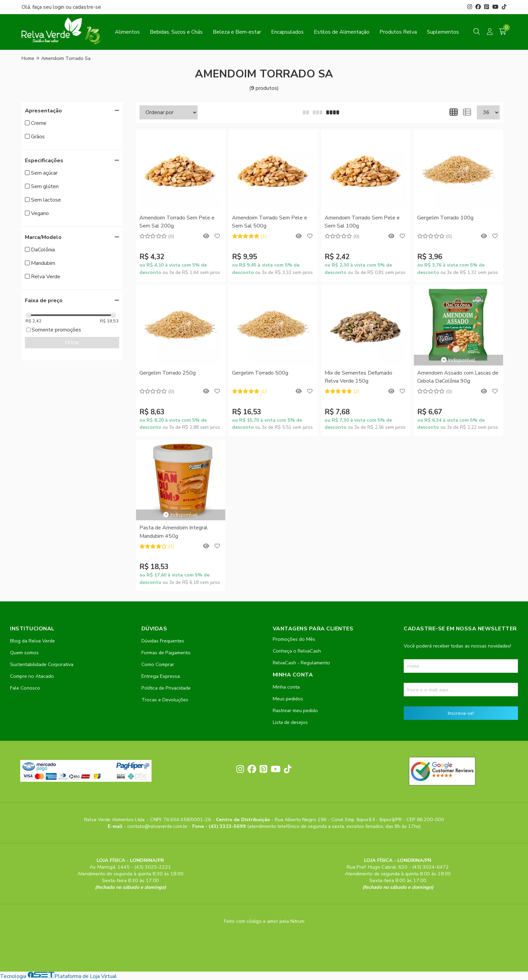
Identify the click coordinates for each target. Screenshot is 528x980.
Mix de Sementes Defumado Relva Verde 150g (358, 377)
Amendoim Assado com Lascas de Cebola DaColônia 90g (458, 377)
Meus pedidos (288, 699)
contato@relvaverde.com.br (158, 826)
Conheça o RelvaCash (297, 651)
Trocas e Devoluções (165, 700)
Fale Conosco (25, 688)
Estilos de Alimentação (342, 32)
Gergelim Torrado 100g (445, 218)
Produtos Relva (398, 32)
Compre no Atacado (32, 676)
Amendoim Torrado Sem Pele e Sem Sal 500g (270, 222)
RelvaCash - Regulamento (301, 663)
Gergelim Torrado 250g (168, 373)
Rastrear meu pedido (295, 710)
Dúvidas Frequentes (163, 641)
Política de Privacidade (166, 688)
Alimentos (127, 32)
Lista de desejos (290, 722)
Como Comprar (158, 664)
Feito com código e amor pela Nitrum (264, 921)
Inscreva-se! (461, 713)
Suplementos (443, 32)
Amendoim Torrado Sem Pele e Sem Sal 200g (177, 222)
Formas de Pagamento (166, 653)
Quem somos (24, 653)
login (59, 7)
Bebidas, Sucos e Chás (176, 32)
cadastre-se (87, 7)
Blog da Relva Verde (32, 641)
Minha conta (286, 687)
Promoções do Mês (294, 639)
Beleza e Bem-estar (237, 32)
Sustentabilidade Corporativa (42, 664)
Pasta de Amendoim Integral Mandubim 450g (174, 532)
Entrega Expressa (161, 676)
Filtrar (72, 343)
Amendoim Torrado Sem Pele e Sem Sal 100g (362, 222)
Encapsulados (287, 32)
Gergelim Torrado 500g (260, 373)
